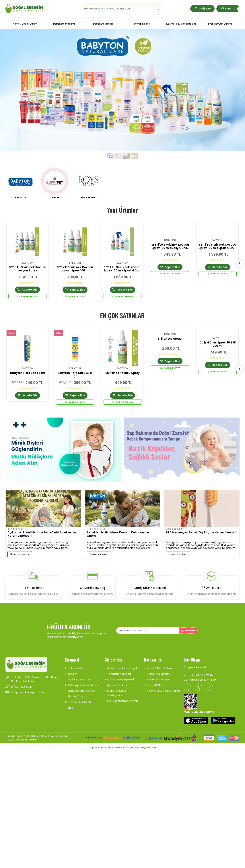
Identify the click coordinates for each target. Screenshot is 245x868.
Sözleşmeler (113, 660)
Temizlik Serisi (156, 685)
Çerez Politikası (117, 685)
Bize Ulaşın (192, 660)
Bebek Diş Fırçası (158, 679)
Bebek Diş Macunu (159, 674)
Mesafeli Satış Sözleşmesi (117, 693)
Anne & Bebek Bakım (161, 668)
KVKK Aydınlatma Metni (83, 685)
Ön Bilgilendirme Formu (122, 701)
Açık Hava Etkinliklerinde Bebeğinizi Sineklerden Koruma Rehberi (42, 534)
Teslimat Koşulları (119, 674)
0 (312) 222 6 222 (19, 687)
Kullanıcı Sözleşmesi (120, 679)
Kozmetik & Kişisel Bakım (163, 691)
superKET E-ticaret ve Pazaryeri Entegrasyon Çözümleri (123, 747)
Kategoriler (153, 660)
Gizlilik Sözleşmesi (79, 679)
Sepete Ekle (27, 290)
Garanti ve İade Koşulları (124, 668)
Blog (71, 708)
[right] (240, 263)
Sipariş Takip (76, 696)
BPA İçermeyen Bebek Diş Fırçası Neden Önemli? (201, 533)
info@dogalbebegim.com (25, 692)
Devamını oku (20, 554)
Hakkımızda (75, 668)
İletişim (72, 674)
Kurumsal (72, 660)
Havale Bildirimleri (79, 702)
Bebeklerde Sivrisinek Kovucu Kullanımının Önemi (118, 534)
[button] (203, 9)
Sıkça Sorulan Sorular (81, 691)
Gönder (189, 630)
